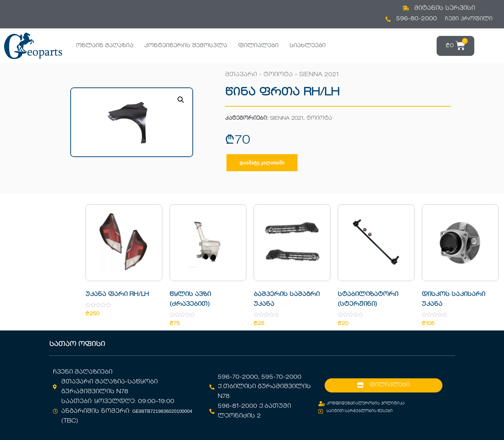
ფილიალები (258, 46)
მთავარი (241, 75)
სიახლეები (308, 46)
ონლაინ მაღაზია (105, 46)
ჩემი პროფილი (469, 19)
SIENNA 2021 (319, 75)
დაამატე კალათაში (262, 163)
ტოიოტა (278, 75)
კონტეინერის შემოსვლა (186, 46)
